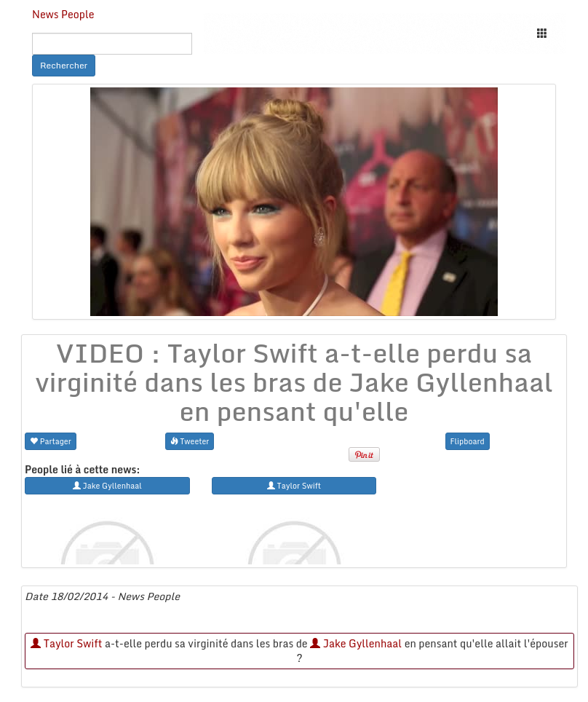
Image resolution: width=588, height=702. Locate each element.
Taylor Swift (66, 643)
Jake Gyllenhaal (356, 643)
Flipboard (468, 441)
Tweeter (190, 441)
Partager (51, 441)
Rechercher (64, 65)
